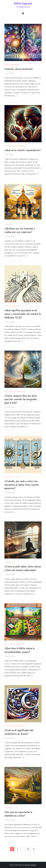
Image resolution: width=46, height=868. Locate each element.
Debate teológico (12, 65)
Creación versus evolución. (19, 69)
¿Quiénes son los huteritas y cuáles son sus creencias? (20, 230)
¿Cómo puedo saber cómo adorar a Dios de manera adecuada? (23, 568)
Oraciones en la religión (15, 146)
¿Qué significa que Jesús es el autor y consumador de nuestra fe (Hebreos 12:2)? (23, 314)
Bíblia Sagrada (23, 3)
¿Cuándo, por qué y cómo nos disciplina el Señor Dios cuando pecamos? (22, 485)
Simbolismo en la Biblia (15, 726)
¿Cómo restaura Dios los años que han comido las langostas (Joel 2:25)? (21, 399)
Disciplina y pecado (13, 477)
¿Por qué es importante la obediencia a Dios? (18, 814)
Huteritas (9, 224)
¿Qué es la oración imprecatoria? (23, 150)
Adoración (9, 562)
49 (29, 849)
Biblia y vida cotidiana (14, 644)
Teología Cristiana (13, 306)
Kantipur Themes (30, 865)
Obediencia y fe (11, 808)
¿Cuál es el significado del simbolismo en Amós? (19, 732)
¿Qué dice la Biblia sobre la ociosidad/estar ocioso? (20, 650)
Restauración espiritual (15, 392)
